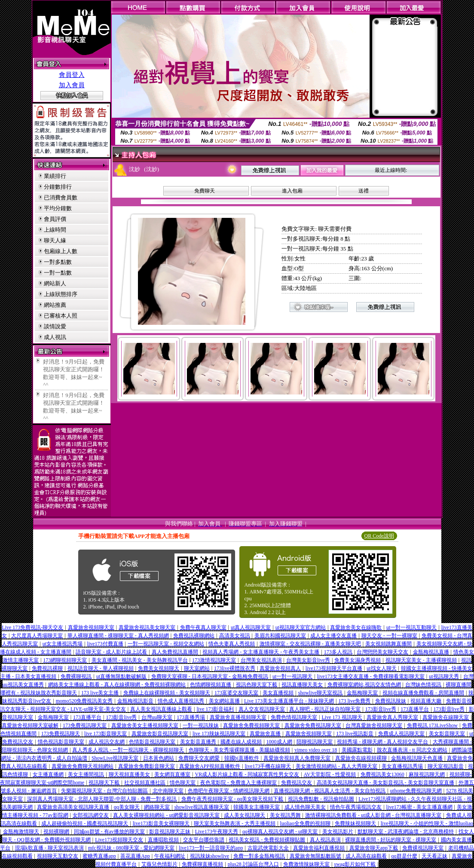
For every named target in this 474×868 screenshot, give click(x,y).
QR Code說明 (379, 536)
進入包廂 (292, 191)
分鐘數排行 (58, 187)
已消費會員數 (61, 197)
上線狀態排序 (61, 294)
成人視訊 (55, 337)
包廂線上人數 (61, 251)
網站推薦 (55, 305)
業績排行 (55, 176)
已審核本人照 (61, 316)
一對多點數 (58, 262)
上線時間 (55, 230)
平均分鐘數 (58, 208)
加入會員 (72, 85)
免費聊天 (205, 191)
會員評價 (55, 219)
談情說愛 (55, 326)
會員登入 (72, 75)
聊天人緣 (55, 240)
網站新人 (55, 283)
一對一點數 (58, 273)
